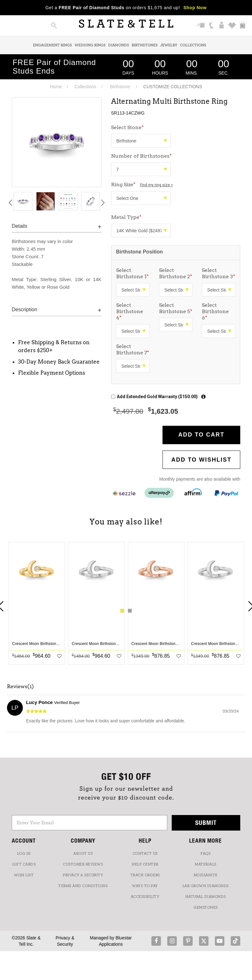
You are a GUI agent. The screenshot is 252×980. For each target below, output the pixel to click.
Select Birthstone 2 (176, 273)
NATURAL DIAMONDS (206, 897)
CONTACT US (145, 853)
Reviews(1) (20, 687)
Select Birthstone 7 (133, 349)
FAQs (206, 853)
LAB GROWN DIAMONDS (206, 886)
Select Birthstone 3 (219, 273)
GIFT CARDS (24, 864)
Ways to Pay (145, 886)
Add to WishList (202, 460)
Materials (206, 864)
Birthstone (120, 87)
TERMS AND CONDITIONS (83, 886)
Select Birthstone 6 (215, 311)
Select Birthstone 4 (130, 311)
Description (24, 309)
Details (20, 226)
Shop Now (195, 8)
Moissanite (206, 875)
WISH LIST (24, 875)
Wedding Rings (90, 45)
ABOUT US (83, 853)
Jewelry (169, 45)
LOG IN (24, 853)
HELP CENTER (145, 864)
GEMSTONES (206, 907)
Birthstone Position (140, 252)
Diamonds (119, 45)
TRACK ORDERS (145, 875)
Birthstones (145, 45)
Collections (193, 45)
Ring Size (142, 184)
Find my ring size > (156, 185)
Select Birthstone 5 (176, 308)
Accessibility (145, 897)
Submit (206, 822)
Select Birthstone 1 (133, 273)
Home (56, 87)
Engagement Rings (53, 45)
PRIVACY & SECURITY (83, 875)
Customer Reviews (83, 864)
